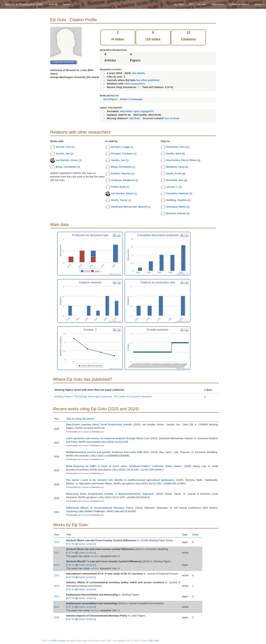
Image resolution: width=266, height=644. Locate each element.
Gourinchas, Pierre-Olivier (181, 160)
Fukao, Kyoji (118, 187)
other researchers (134, 84)
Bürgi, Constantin (66, 167)
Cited (197, 535)
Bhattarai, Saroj (175, 167)
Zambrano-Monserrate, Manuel (129, 207)
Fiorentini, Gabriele (177, 193)
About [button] (259, 4)
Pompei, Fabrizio (121, 173)
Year (58, 419)
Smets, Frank (174, 173)
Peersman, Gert (175, 147)
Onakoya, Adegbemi (123, 180)
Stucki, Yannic (119, 200)
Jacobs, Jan (63, 154)
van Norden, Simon (67, 160)
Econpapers (85, 432)
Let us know (172, 118)
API (191, 4)
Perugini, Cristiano (122, 154)
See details (138, 73)
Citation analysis (86, 544)
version (95, 556)
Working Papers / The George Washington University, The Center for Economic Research (103, 396)
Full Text (71, 544)
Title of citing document (81, 419)
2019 (57, 565)
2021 (57, 553)
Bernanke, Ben (175, 180)
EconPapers (111, 99)
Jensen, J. (172, 187)
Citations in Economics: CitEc (23, 4)
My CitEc (179, 4)
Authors (53, 4)
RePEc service (58, 641)
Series (66, 4)
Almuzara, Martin (176, 207)
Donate (202, 4)
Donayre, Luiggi (120, 147)
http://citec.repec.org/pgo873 (137, 111)
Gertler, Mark (174, 154)
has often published (148, 80)
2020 (57, 542)
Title (70, 535)
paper (102, 432)
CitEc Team (154, 641)
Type (186, 535)
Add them (135, 118)
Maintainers (218, 4)
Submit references (239, 4)
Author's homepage (131, 99)
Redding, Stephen (177, 200)
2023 (57, 575)
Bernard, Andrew (176, 213)
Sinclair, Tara (63, 147)
